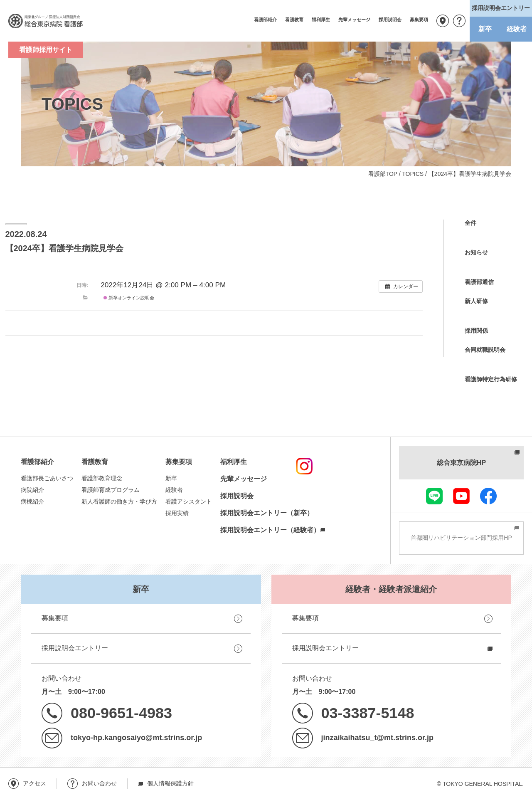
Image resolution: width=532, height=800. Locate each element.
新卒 (485, 29)
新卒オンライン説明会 (129, 298)
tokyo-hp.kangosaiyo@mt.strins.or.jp (136, 738)
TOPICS (413, 174)
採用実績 (177, 513)
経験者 (517, 29)
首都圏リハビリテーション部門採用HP (461, 538)
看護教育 (294, 20)
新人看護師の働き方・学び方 (119, 501)
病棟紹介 (32, 501)
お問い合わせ (459, 21)
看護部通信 (479, 282)
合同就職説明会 (485, 350)
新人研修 (476, 301)
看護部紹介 (265, 20)
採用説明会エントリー (75, 648)
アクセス (443, 21)
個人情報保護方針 (170, 783)
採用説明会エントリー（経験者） (270, 530)
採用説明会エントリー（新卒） (267, 513)
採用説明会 (390, 20)
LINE (434, 496)
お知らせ (476, 252)
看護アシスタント (189, 501)
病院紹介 (32, 490)
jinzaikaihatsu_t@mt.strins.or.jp (377, 738)
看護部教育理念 (102, 478)
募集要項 (419, 20)
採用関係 (476, 331)
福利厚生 (321, 20)
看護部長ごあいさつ (47, 478)
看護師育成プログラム (111, 490)
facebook (488, 496)
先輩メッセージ (354, 20)
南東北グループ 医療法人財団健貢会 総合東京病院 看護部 (46, 21)
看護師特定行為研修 (491, 379)
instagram (304, 466)
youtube (461, 496)
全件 (470, 223)
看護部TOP (383, 174)
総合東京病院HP (461, 463)
